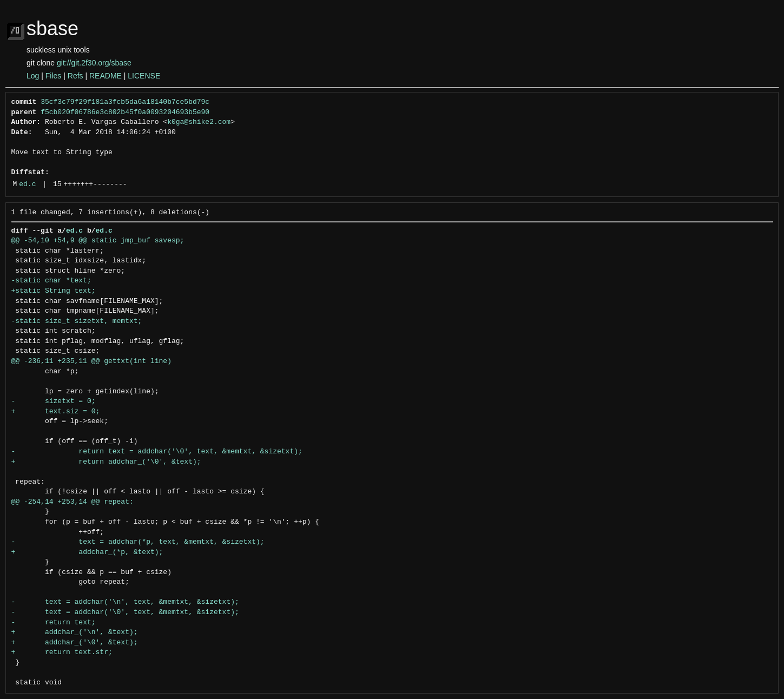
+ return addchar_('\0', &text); (106, 462)
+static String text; (54, 291)
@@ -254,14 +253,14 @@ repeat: (73, 502)
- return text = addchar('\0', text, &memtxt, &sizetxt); (157, 452)
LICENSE (144, 76)
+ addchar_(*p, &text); (87, 552)
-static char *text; (51, 281)
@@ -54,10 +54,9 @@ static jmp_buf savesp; (98, 241)
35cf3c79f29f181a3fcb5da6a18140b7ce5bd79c (125, 102)
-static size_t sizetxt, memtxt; (77, 321)
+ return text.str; (62, 652)
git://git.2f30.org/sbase (94, 63)
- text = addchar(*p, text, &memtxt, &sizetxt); (138, 542)
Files (54, 76)
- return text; (54, 623)
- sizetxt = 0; (54, 401)
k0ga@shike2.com (199, 122)
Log (33, 76)
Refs (75, 76)
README (106, 76)
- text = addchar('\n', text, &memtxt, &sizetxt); (125, 602)
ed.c (27, 184)
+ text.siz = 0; (56, 412)
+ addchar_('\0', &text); (75, 643)
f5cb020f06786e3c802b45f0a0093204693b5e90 (125, 113)
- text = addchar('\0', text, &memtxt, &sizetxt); (125, 612)
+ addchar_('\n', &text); (75, 632)
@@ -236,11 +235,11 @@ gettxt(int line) (91, 361)
